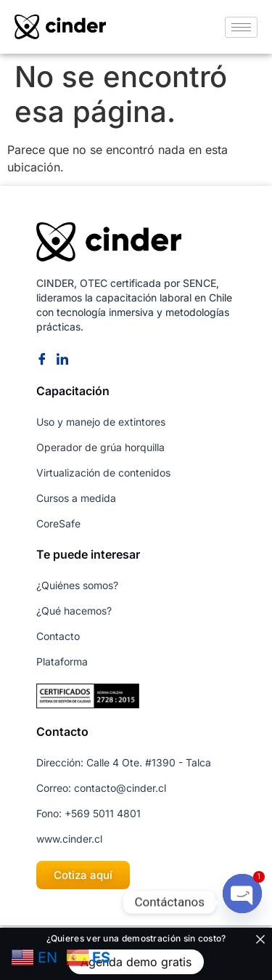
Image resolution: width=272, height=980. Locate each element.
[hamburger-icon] (241, 27)
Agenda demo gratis (136, 962)
